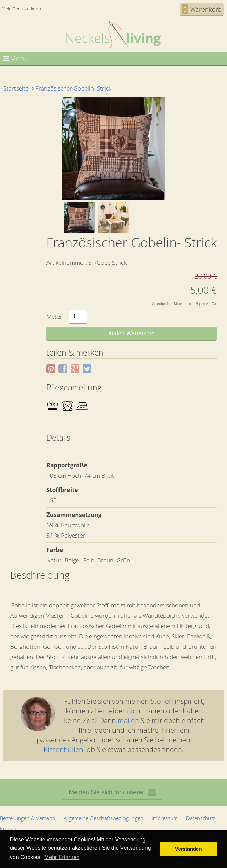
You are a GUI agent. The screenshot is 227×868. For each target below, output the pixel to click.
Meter (54, 316)
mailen (128, 721)
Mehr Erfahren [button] (62, 857)
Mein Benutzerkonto (22, 9)
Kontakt (9, 828)
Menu (15, 59)
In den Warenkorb (132, 333)
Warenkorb (202, 9)
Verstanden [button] (188, 849)
